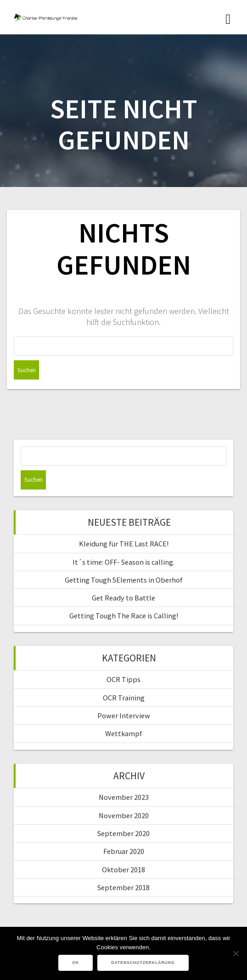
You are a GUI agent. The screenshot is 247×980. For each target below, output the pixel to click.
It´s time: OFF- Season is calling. (123, 562)
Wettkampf (124, 733)
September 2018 (123, 887)
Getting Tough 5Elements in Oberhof (124, 580)
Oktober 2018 (123, 870)
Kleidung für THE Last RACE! (124, 544)
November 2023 (124, 797)
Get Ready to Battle (123, 598)
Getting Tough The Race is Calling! (124, 616)
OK (76, 963)
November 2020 (124, 815)
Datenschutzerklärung (143, 963)
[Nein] (236, 953)
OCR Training (124, 698)
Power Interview (124, 716)
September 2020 (123, 833)
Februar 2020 (124, 851)
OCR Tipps (123, 679)
